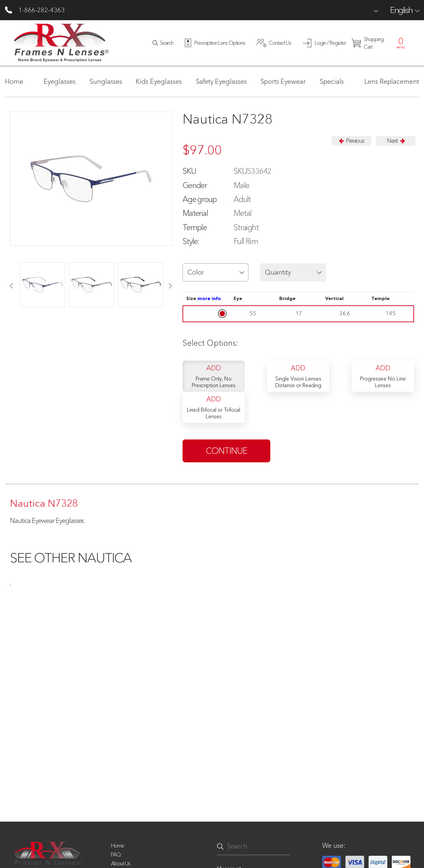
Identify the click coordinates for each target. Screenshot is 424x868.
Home (117, 845)
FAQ (116, 854)
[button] (215, 272)
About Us (121, 863)
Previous (351, 141)
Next (396, 141)
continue (227, 451)
